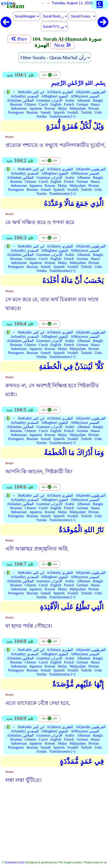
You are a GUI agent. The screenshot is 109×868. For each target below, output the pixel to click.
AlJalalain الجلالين (20, 100)
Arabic (70, 100)
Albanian (84, 100)
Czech (43, 104)
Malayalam (78, 108)
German (82, 104)
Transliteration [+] (62, 116)
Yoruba (41, 116)
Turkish (86, 112)
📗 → (11, 92)
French (69, 104)
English (56, 104)
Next (62, 45)
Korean (50, 108)
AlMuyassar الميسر (85, 96)
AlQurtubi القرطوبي (90, 92)
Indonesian (19, 108)
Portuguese (16, 112)
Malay (63, 108)
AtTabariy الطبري (60, 92)
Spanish (59, 112)
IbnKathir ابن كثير (31, 92)
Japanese (36, 108)
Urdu (98, 112)
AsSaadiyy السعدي (25, 96)
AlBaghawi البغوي (55, 96)
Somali (46, 112)
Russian (32, 112)
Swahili (73, 112)
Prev (19, 39)
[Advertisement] (54, 826)
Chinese (31, 104)
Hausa (95, 104)
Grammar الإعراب (49, 100)
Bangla (98, 100)
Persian (94, 108)
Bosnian (16, 104)
